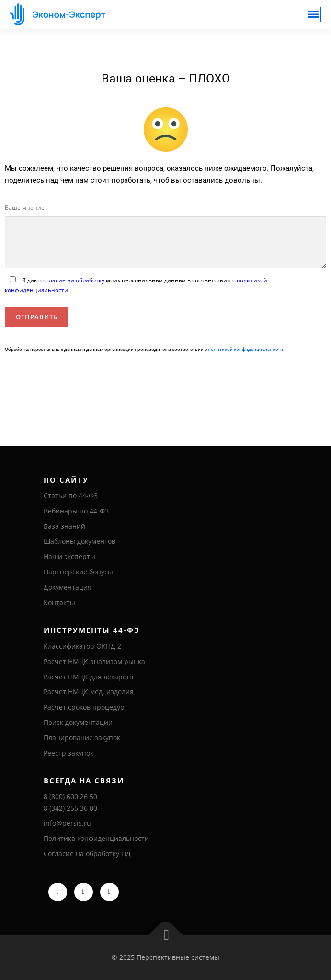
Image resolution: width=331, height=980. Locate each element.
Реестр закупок (68, 753)
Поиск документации (78, 722)
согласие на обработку (72, 280)
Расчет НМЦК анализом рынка (94, 661)
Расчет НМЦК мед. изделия (89, 692)
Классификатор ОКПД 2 (82, 646)
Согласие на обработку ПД (87, 854)
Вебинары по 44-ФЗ (76, 511)
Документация (68, 587)
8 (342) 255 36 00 (70, 808)
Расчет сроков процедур (84, 707)
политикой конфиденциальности (245, 349)
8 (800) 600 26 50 (70, 797)
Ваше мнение (25, 207)
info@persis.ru (67, 823)
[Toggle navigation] (313, 14)
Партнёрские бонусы (78, 572)
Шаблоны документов (80, 541)
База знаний (64, 526)
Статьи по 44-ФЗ (71, 496)
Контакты (59, 602)
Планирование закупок (82, 738)
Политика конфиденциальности (96, 838)
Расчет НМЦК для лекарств (88, 677)
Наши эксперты (69, 556)
